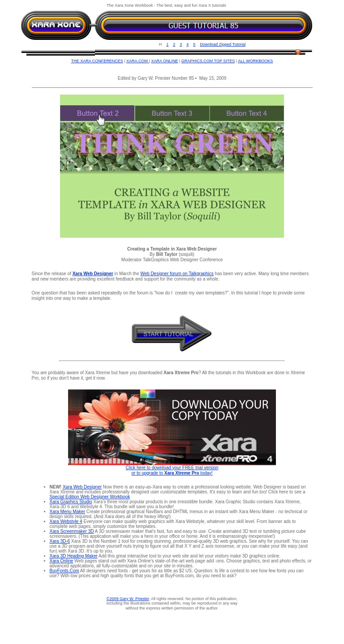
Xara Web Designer (82, 487)
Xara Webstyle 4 (66, 521)
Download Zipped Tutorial (223, 44)
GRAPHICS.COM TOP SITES (208, 61)
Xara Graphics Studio (71, 502)
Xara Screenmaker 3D (72, 531)
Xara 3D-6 (60, 541)
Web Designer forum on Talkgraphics (177, 274)
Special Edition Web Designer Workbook (90, 497)
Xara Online (62, 561)
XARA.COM (138, 61)
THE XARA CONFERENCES (97, 61)
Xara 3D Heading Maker (74, 556)
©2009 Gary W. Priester (128, 599)
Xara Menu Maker (67, 512)
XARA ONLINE (164, 61)
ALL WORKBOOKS (255, 61)
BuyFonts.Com (64, 571)
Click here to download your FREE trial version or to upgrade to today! (172, 470)
